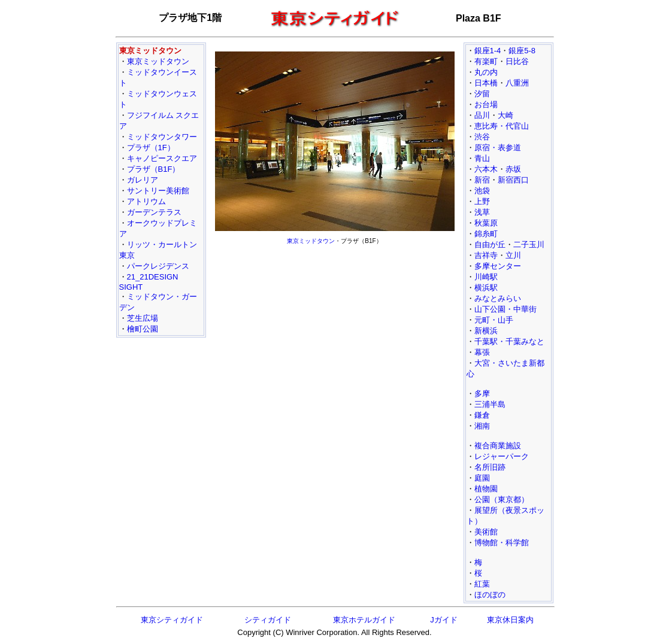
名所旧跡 (490, 467)
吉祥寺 (486, 255)
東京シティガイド (172, 620)
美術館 (486, 532)
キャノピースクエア (162, 158)
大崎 (505, 115)
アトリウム (146, 201)
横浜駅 (486, 288)
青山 (482, 158)
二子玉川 (529, 244)
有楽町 (486, 61)
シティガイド (268, 620)
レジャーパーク (502, 456)
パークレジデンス (158, 266)
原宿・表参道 (498, 148)
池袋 (482, 191)
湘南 (482, 426)
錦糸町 (486, 234)
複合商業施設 (498, 446)
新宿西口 (513, 180)
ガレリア (143, 180)
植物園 (486, 489)
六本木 (486, 169)
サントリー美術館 (158, 191)
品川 (482, 115)
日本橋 (486, 83)
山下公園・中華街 (505, 309)
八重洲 (517, 83)
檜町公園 (143, 329)
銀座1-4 (488, 51)
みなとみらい (498, 298)
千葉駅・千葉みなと (509, 341)
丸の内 (486, 72)
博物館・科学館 (502, 543)
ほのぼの (490, 595)
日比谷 (517, 61)
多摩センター (498, 266)
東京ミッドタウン (158, 61)
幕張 (482, 352)
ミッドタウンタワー (162, 137)
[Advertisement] (335, 333)
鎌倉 (482, 415)
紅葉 (482, 584)
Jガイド (444, 620)
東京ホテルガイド (364, 620)
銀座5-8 (522, 51)
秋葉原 (486, 223)
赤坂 (513, 169)
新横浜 (486, 331)
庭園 (482, 478)
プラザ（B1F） (154, 169)
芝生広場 (143, 318)
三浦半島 (490, 404)
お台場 (486, 104)
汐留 (482, 94)
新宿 (482, 180)
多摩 (482, 394)
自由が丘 (490, 244)
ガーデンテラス (154, 212)
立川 (513, 255)
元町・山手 (494, 320)
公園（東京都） (502, 499)
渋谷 (482, 137)
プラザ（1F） (151, 148)
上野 (482, 201)
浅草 (482, 212)
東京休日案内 (510, 620)
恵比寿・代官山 (502, 126)
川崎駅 (486, 277)
